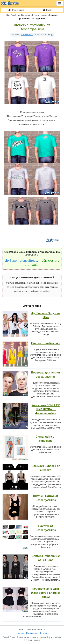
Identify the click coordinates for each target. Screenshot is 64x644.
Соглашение (32, 633)
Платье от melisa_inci (46, 343)
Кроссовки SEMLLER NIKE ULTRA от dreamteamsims (46, 409)
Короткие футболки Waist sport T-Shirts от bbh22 (46, 593)
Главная (21, 633)
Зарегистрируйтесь (21, 261)
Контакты (44, 633)
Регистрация (16, 10)
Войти (48, 10)
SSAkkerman (27, 35)
